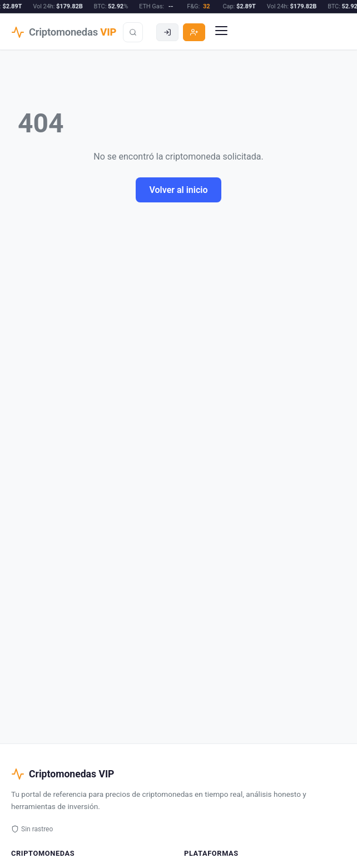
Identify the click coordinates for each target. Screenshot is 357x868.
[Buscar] (133, 32)
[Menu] (221, 32)
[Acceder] (167, 32)
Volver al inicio (178, 190)
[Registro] (194, 32)
